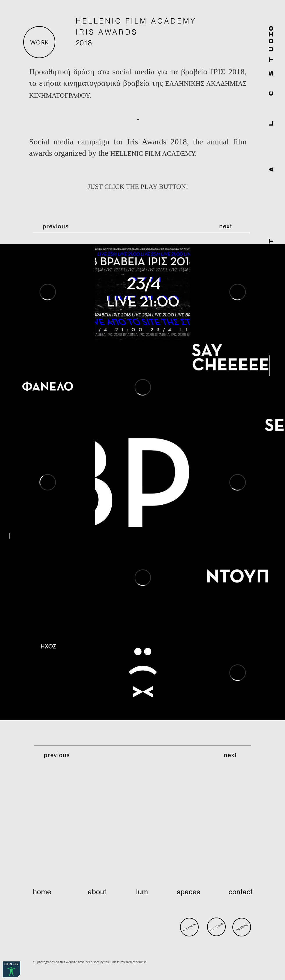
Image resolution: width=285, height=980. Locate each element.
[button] (39, 42)
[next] (226, 226)
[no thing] (242, 927)
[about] (97, 892)
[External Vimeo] (48, 292)
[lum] (143, 892)
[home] (54, 892)
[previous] (56, 226)
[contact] (233, 892)
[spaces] (189, 892)
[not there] (216, 927)
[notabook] (189, 927)
